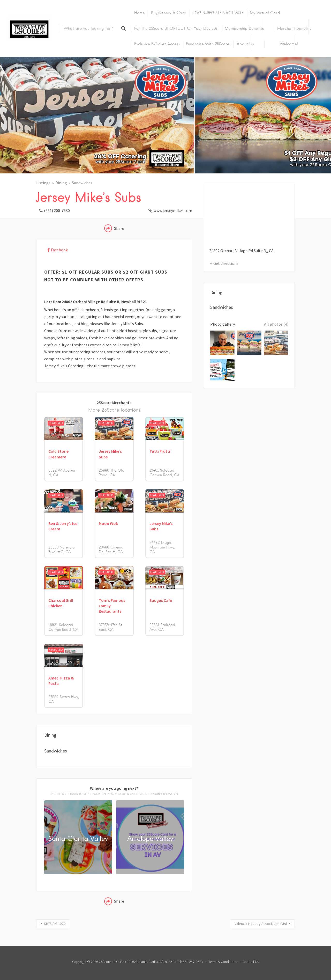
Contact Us (251, 962)
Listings (43, 183)
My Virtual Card (265, 13)
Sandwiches (82, 183)
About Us (245, 44)
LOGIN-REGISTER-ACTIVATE (218, 13)
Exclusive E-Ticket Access (157, 44)
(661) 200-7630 (57, 210)
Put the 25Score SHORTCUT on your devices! (176, 28)
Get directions (226, 263)
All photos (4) (276, 324)
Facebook (59, 250)
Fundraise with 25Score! (208, 44)
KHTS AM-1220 (55, 924)
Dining (61, 183)
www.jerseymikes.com (173, 210)
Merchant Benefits (294, 28)
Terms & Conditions (223, 962)
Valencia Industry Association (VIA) (261, 924)
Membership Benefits (244, 28)
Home (140, 13)
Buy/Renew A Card (169, 13)
